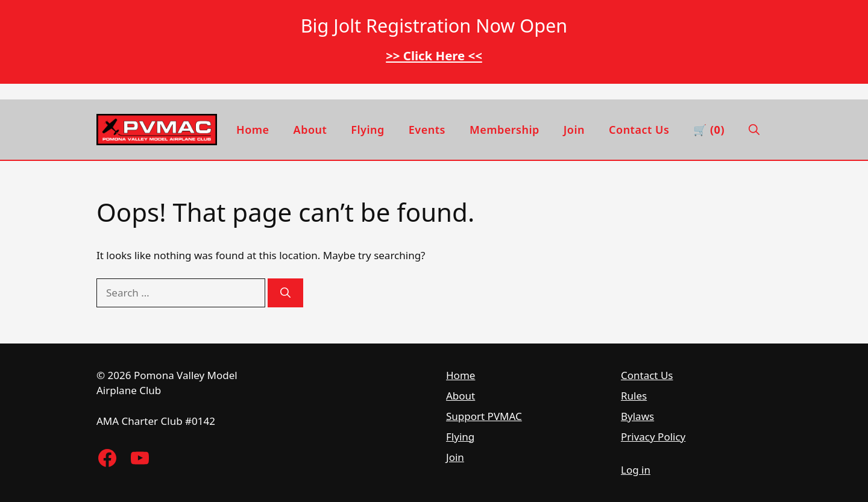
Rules (634, 396)
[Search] (285, 293)
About (310, 130)
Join (574, 130)
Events (427, 130)
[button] (754, 130)
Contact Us (639, 130)
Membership (505, 130)
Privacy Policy (653, 437)
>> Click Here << (434, 55)
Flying (368, 130)
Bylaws (637, 416)
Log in (636, 470)
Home (253, 130)
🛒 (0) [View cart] (709, 130)
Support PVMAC (484, 416)
